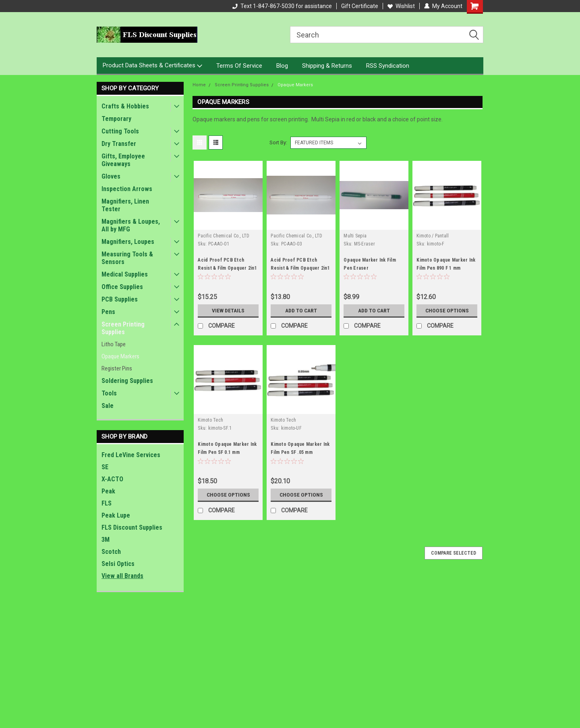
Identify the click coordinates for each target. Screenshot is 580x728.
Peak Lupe (116, 515)
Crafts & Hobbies (125, 106)
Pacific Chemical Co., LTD (224, 236)
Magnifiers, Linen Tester (125, 205)
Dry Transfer (119, 144)
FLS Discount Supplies (132, 527)
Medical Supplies (125, 274)
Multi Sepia (355, 236)
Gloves (111, 176)
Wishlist (401, 6)
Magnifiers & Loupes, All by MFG (131, 225)
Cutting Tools (120, 131)
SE (105, 467)
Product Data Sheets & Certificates (152, 66)
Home (199, 85)
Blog (282, 66)
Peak (108, 491)
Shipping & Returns (327, 66)
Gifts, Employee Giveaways (123, 160)
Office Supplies (122, 287)
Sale (108, 406)
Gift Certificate (360, 6)
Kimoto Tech (210, 420)
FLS (107, 503)
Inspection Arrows (127, 189)
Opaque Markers (120, 356)
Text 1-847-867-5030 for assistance (282, 6)
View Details (228, 310)
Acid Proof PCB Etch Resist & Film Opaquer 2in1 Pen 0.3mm (300, 268)
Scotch (111, 552)
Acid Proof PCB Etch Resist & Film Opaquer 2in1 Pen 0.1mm (227, 268)
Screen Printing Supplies (123, 328)
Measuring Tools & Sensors (127, 258)
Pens (108, 312)
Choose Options (447, 310)
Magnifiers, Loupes (128, 242)
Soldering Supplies (127, 381)
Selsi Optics (118, 564)
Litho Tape (114, 344)
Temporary (116, 119)
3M (106, 540)
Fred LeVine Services (131, 455)
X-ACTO (112, 479)
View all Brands (122, 576)
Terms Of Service (239, 66)
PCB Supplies (120, 299)
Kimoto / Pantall (433, 236)
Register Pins (117, 368)
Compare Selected (454, 553)
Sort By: (278, 142)
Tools (109, 393)
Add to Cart (301, 310)
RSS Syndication (388, 66)
